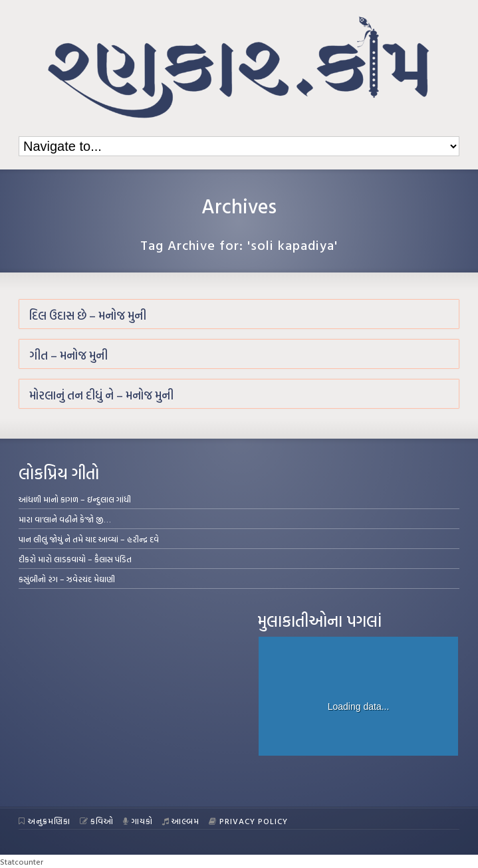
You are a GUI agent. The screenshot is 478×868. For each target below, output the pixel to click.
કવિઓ (97, 821)
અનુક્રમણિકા (45, 821)
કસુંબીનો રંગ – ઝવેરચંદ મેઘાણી (67, 579)
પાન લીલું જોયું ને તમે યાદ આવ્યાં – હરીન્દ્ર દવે (89, 539)
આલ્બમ (181, 821)
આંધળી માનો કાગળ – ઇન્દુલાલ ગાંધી (75, 499)
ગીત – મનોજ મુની (68, 355)
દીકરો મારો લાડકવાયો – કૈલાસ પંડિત (75, 559)
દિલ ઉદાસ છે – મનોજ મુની (88, 315)
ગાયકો (138, 821)
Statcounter (22, 861)
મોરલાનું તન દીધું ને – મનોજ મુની (101, 395)
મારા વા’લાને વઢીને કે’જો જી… (65, 519)
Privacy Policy (248, 821)
